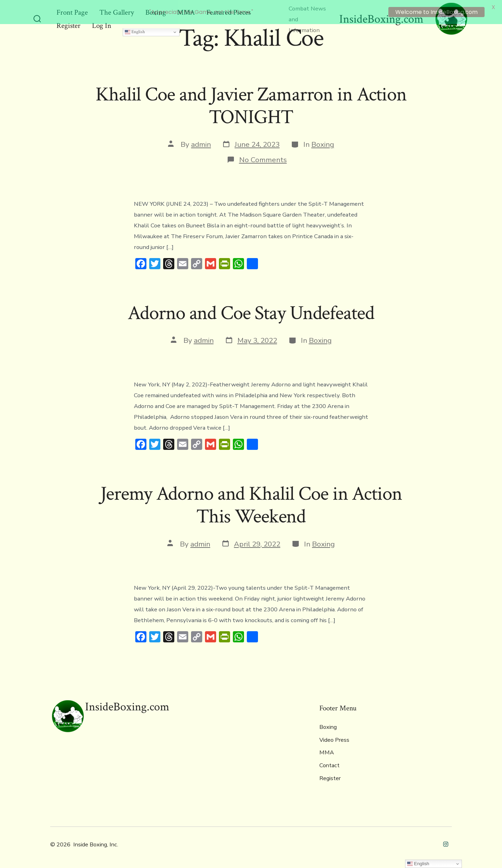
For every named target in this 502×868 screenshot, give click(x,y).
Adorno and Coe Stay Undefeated (251, 310)
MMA (327, 750)
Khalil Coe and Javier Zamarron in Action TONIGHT (251, 103)
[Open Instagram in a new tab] (446, 842)
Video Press (334, 737)
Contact (329, 763)
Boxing (323, 142)
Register (330, 776)
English (135, 29)
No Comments (263, 157)
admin (201, 142)
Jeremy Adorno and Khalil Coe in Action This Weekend (251, 502)
